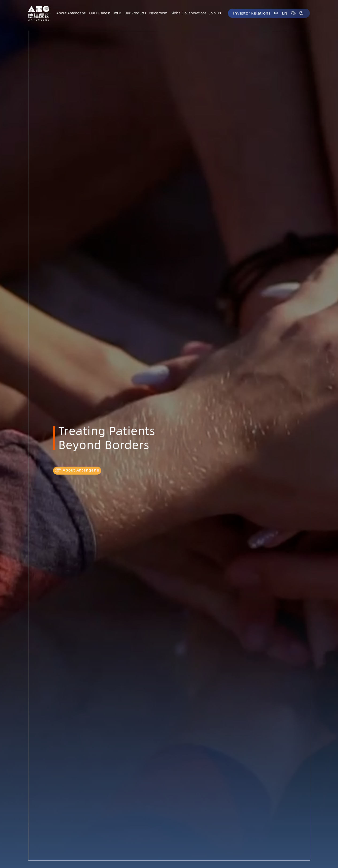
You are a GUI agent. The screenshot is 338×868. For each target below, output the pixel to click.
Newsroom (158, 13)
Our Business (100, 13)
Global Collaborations (188, 13)
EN (285, 13)
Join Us (215, 13)
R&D (117, 13)
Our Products (135, 13)
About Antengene (71, 13)
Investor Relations (252, 13)
